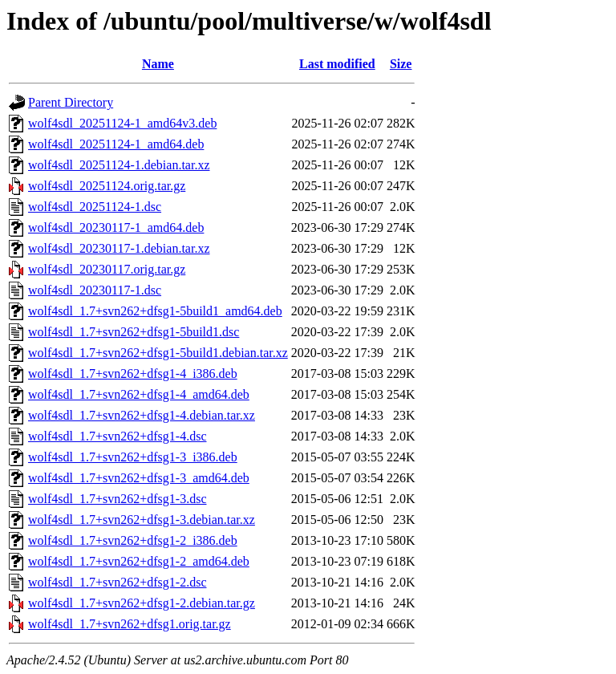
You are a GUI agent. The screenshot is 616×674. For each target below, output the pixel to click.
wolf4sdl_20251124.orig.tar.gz (107, 186)
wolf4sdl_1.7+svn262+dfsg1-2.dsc (117, 582)
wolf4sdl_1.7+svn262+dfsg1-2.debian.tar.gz (142, 603)
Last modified (337, 64)
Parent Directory (71, 102)
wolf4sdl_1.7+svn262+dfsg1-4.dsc (117, 436)
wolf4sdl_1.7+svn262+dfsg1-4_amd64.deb (139, 394)
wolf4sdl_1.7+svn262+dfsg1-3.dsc (117, 499)
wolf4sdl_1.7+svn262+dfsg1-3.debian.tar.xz (142, 520)
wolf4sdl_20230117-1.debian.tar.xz (119, 248)
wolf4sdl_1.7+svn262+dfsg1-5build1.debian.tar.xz (158, 353)
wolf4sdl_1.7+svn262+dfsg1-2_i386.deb (133, 540)
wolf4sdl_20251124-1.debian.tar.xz (119, 165)
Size (401, 64)
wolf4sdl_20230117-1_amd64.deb (116, 227)
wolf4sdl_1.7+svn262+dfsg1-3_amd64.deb (139, 478)
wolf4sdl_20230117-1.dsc (95, 290)
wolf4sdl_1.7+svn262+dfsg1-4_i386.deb (133, 374)
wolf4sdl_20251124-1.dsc (95, 207)
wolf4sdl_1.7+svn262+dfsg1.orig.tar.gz (130, 624)
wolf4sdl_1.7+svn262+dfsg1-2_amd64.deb (139, 561)
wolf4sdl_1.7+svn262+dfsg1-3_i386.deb (133, 457)
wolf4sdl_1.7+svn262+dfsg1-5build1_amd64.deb (155, 311)
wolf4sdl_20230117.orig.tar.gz (107, 269)
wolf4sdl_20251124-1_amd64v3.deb (122, 123)
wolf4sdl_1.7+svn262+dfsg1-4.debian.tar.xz (142, 415)
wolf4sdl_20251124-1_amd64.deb (116, 144)
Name (158, 64)
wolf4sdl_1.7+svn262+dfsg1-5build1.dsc (134, 332)
